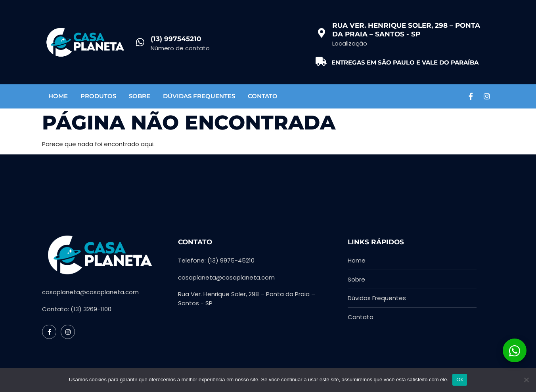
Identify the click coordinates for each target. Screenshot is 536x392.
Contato (263, 96)
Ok (460, 380)
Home (58, 96)
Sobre (140, 96)
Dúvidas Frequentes (199, 96)
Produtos (98, 96)
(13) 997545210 (176, 39)
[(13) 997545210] (140, 42)
